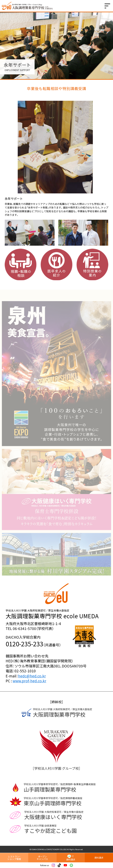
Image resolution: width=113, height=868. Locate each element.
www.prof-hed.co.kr (29, 681)
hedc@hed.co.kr (32, 676)
